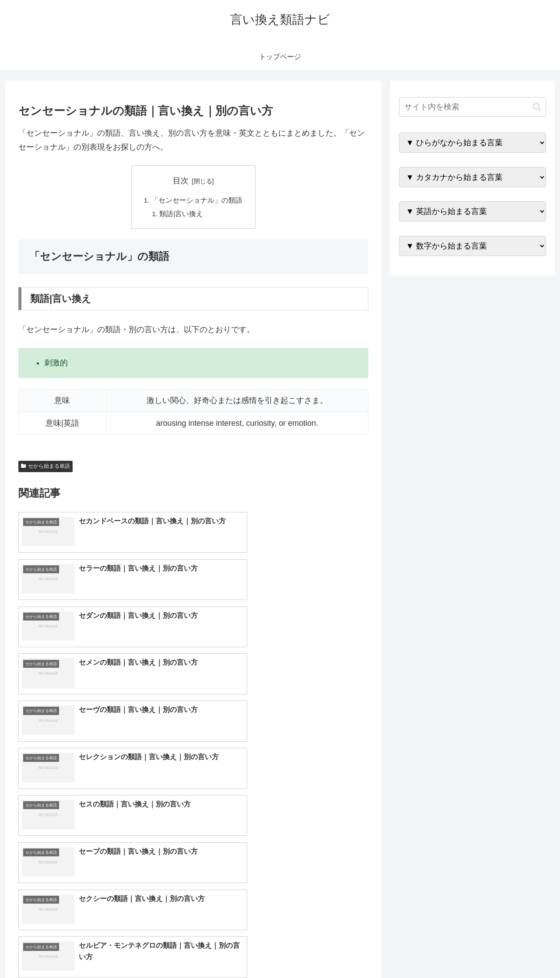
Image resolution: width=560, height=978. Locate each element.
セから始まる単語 (45, 467)
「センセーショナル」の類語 (197, 200)
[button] (537, 107)
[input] (472, 107)
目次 (181, 181)
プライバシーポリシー (516, 950)
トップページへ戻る (448, 950)
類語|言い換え (182, 214)
